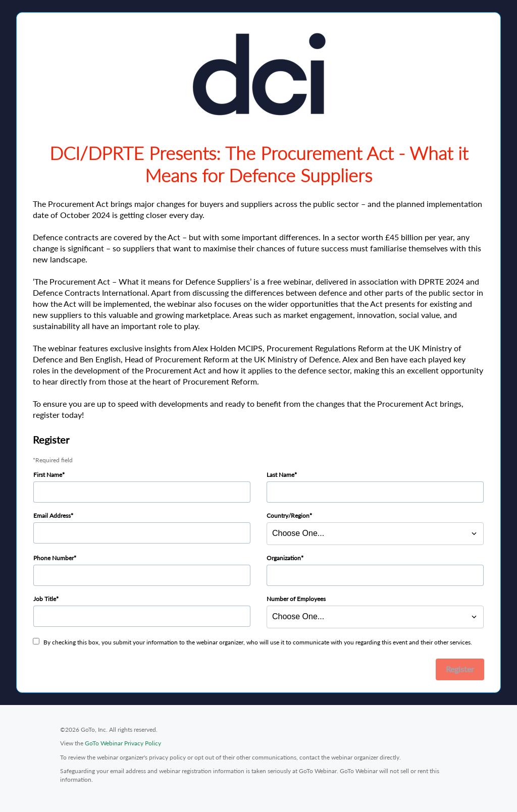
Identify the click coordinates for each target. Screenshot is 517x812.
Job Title (45, 599)
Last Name (280, 475)
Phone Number (54, 558)
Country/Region (288, 516)
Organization (284, 558)
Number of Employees (296, 599)
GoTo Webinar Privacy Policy (123, 743)
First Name (48, 475)
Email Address (52, 516)
